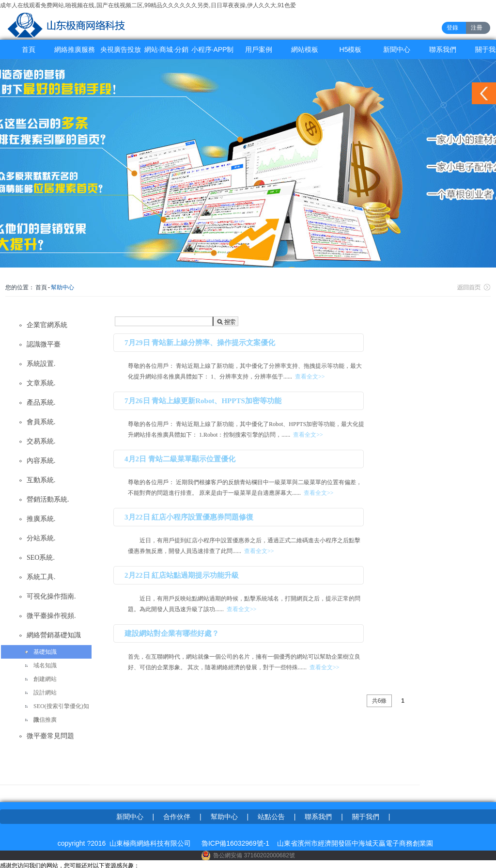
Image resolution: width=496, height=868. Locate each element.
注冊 (477, 28)
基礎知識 (45, 652)
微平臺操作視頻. (51, 616)
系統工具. (41, 577)
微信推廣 (45, 720)
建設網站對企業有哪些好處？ (172, 633)
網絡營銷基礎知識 (54, 635)
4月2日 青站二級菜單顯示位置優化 (180, 459)
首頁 (29, 49)
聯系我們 (443, 49)
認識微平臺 (44, 344)
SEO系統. (41, 558)
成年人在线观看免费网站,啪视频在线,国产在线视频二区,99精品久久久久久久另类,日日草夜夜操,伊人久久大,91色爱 (148, 5)
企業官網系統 (47, 325)
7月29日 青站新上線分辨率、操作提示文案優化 (200, 343)
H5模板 (351, 49)
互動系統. (41, 480)
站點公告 (271, 817)
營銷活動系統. (48, 499)
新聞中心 (397, 49)
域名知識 (45, 665)
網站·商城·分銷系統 (167, 52)
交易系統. (41, 441)
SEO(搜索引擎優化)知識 (61, 708)
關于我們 (366, 817)
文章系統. (41, 383)
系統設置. (41, 364)
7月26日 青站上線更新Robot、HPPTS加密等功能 (203, 401)
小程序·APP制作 (213, 52)
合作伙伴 (177, 817)
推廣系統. (41, 519)
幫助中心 (62, 287)
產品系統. (41, 402)
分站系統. (41, 538)
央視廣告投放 (121, 49)
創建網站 (45, 679)
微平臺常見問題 (50, 736)
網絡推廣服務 (75, 49)
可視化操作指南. (51, 596)
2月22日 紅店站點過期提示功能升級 (182, 575)
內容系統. (41, 461)
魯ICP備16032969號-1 (235, 843)
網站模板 (305, 49)
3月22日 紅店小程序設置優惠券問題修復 (189, 517)
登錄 (452, 28)
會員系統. (41, 422)
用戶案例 (259, 49)
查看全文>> (310, 377)
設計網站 (45, 693)
